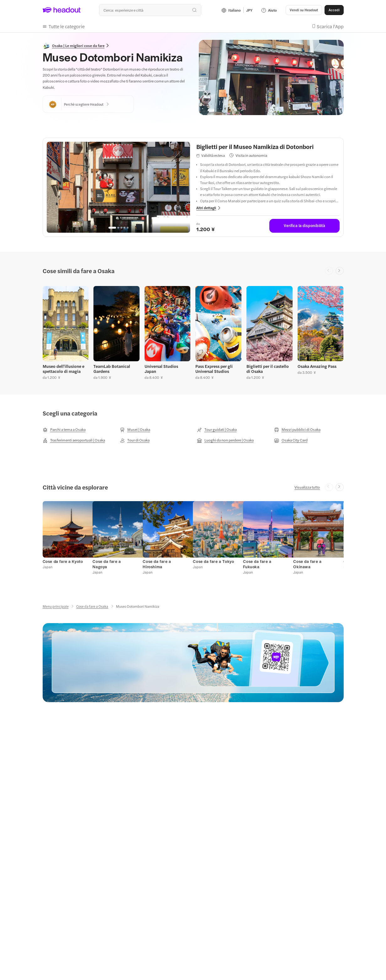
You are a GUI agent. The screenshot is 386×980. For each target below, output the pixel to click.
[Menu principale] (56, 606)
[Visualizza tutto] (307, 487)
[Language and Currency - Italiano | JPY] (237, 10)
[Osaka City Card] (291, 440)
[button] (64, 26)
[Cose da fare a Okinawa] (307, 564)
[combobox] (150, 10)
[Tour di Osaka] (135, 440)
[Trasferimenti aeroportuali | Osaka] (74, 440)
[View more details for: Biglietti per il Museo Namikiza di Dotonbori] (209, 208)
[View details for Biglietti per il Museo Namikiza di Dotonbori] (268, 146)
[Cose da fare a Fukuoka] (257, 564)
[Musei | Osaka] (135, 430)
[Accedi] (334, 10)
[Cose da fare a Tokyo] (213, 561)
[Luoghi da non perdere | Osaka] (225, 440)
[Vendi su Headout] (304, 10)
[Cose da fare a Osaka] (92, 606)
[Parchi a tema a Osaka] (64, 430)
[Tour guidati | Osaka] (217, 430)
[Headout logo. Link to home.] (62, 10)
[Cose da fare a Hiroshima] (157, 564)
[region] (118, 187)
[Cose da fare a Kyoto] (63, 561)
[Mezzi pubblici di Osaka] (297, 430)
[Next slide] (340, 271)
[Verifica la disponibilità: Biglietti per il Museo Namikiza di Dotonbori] (304, 226)
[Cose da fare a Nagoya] (107, 564)
